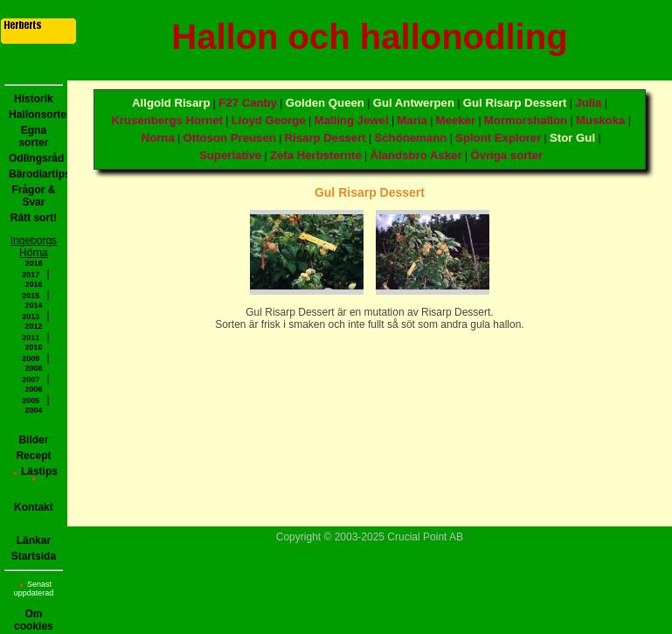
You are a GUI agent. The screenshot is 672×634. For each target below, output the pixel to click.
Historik (34, 99)
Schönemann (410, 138)
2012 (33, 326)
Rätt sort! (34, 218)
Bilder (33, 440)
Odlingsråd (36, 158)
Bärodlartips (36, 174)
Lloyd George (269, 120)
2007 (31, 380)
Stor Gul (572, 138)
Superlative (230, 155)
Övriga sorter (506, 155)
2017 (31, 275)
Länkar (34, 540)
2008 (33, 368)
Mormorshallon (526, 120)
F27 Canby (248, 103)
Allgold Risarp (171, 103)
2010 (33, 347)
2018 (33, 263)
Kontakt (34, 507)
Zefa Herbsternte (316, 155)
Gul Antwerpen (414, 103)
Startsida (34, 556)
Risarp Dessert (326, 138)
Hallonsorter (36, 115)
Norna (158, 138)
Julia (588, 103)
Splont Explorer (498, 138)
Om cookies (34, 620)
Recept (33, 456)
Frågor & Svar (33, 196)
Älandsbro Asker (416, 155)
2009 (31, 359)
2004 (33, 410)
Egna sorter (33, 136)
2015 (31, 296)
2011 (31, 338)
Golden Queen (325, 103)
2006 (33, 389)
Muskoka (600, 120)
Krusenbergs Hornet (167, 120)
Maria (412, 120)
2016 (33, 284)
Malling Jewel (352, 120)
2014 (33, 305)
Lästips (36, 473)
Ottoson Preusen (230, 138)
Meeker (456, 120)
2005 (31, 401)
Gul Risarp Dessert (515, 103)
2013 (31, 317)
